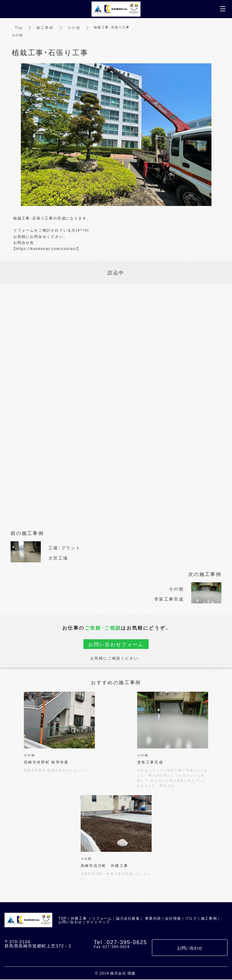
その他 (74, 27)
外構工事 (79, 919)
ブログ (191, 919)
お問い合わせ (70, 922)
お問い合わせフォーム (116, 644)
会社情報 (173, 919)
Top (19, 27)
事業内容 (153, 919)
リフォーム (102, 919)
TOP (63, 919)
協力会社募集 (128, 919)
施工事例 (45, 27)
